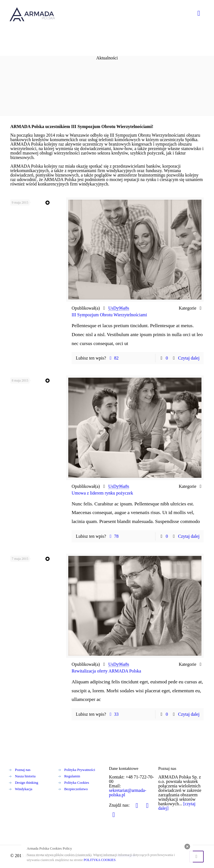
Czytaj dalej (189, 358)
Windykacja (23, 789)
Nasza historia (25, 776)
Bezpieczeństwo (76, 789)
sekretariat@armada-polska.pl (128, 793)
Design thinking (26, 783)
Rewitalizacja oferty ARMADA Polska (106, 671)
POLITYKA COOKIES (99, 860)
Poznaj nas (23, 770)
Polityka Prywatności (80, 770)
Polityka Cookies (76, 783)
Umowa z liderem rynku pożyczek (102, 493)
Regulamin (72, 776)
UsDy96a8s (119, 308)
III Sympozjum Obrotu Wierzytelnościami (109, 315)
